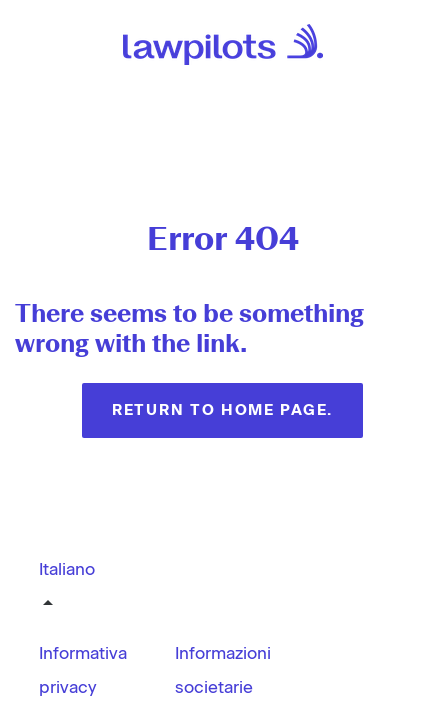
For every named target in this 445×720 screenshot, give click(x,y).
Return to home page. (222, 410)
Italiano (67, 569)
